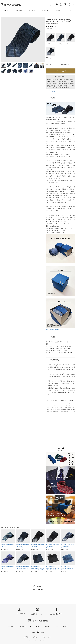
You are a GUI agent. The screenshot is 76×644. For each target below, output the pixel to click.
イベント (52, 411)
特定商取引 (66, 626)
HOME (2, 14)
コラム (57, 6)
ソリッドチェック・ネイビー (51, 57)
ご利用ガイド (59, 10)
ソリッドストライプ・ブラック (51, 43)
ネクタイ (12, 14)
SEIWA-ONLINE (38, 588)
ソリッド (54, 405)
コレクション (53, 409)
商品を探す (6, 10)
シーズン (57, 407)
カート (74, 6)
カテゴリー (7, 14)
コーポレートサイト (25, 626)
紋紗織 (58, 409)
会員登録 (70, 6)
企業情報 (26, 637)
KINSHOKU (57, 401)
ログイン (65, 6)
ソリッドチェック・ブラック (71, 43)
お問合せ (70, 10)
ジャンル (52, 407)
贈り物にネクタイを (59, 411)
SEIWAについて (46, 10)
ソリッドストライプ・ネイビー (61, 43)
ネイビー (54, 403)
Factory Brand (18, 10)
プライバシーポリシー (47, 637)
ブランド (52, 401)
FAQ (57, 626)
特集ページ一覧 (32, 10)
